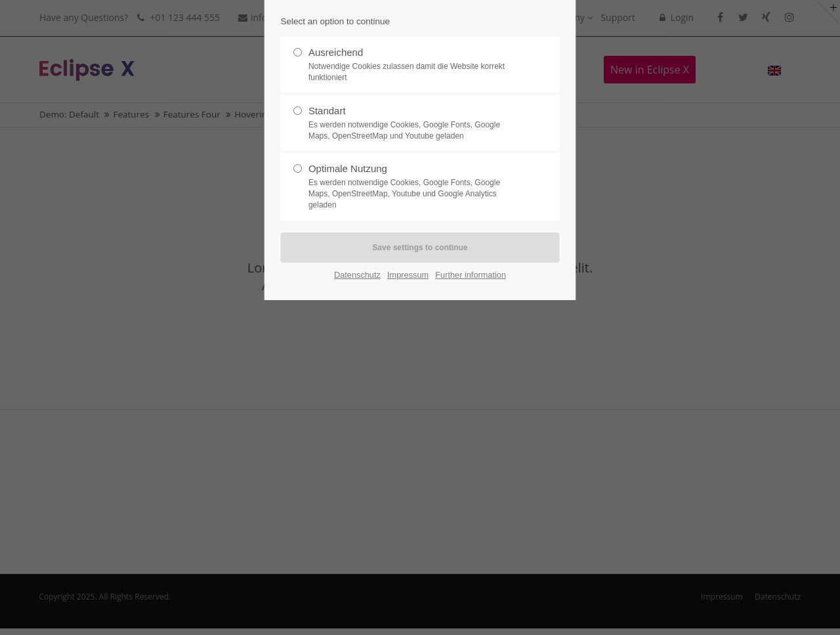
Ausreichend (415, 65)
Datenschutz (357, 275)
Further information (471, 275)
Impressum (408, 275)
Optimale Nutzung (415, 186)
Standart (415, 123)
